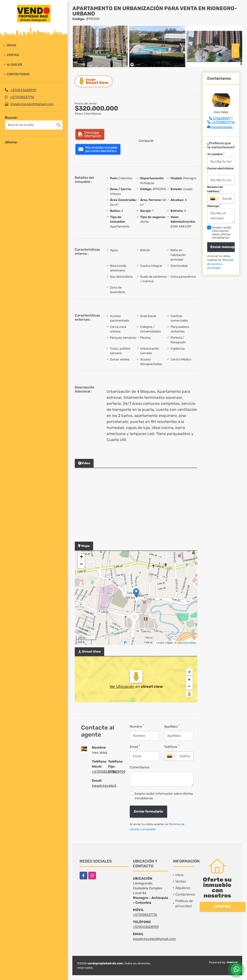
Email (135, 747)
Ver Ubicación (122, 687)
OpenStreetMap (187, 643)
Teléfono (172, 747)
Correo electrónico (220, 170)
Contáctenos (18, 74)
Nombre (137, 726)
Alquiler (14, 65)
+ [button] (81, 557)
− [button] (81, 565)
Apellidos (172, 726)
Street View (94, 81)
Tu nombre (216, 154)
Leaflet (160, 643)
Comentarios (140, 767)
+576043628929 (23, 90)
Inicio (11, 45)
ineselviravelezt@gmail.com (32, 104)
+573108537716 (22, 97)
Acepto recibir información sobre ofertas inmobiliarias (164, 796)
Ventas (13, 55)
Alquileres (183, 888)
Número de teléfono (215, 189)
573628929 (117, 772)
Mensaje (214, 206)
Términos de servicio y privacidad (220, 264)
